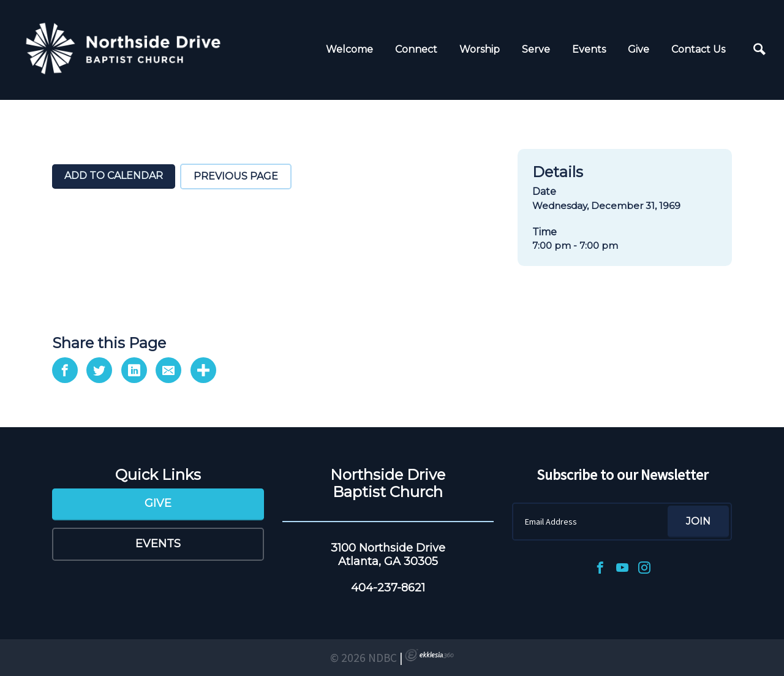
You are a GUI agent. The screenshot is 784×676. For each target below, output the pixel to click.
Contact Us (698, 49)
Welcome (349, 49)
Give (639, 49)
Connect (416, 49)
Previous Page (236, 176)
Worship (480, 49)
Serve (536, 49)
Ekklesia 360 (429, 655)
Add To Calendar (114, 176)
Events (589, 49)
